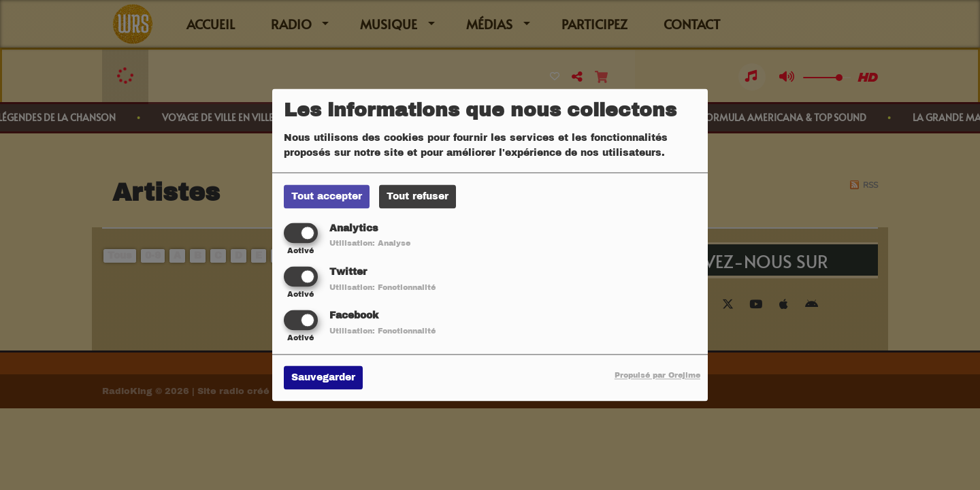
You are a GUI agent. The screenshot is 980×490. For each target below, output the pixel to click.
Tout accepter (327, 196)
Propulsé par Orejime (657, 376)
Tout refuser (418, 196)
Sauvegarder (323, 378)
